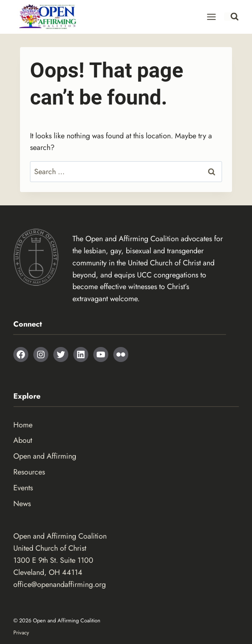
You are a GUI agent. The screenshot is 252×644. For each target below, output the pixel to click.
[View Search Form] (231, 17)
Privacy (21, 633)
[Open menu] (212, 17)
